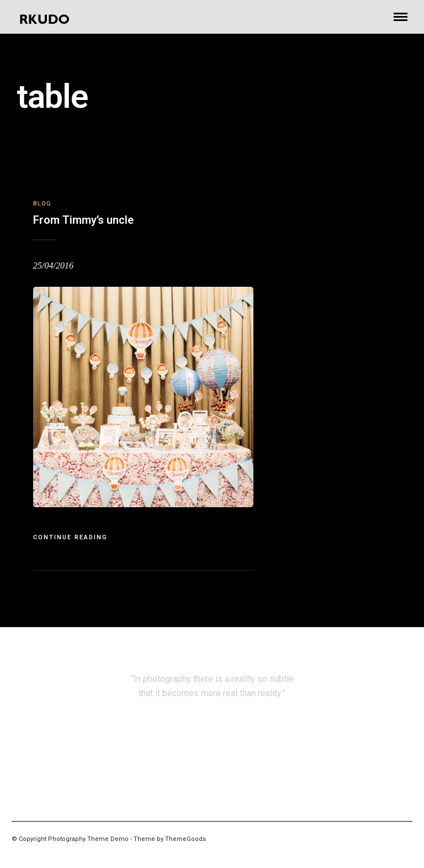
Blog (42, 204)
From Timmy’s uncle (83, 220)
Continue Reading (70, 537)
